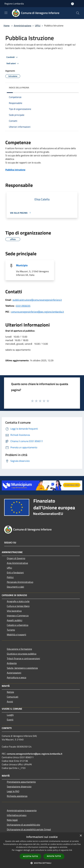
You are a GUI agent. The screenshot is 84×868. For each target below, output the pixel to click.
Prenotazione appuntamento (21, 782)
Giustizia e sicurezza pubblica (22, 654)
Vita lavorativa (14, 611)
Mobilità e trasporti (17, 635)
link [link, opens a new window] (71, 850)
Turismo (11, 630)
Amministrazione (23, 26)
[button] (42, 863)
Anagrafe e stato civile (18, 601)
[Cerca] (78, 13)
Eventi (10, 720)
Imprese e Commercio (18, 616)
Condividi (12, 57)
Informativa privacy (17, 815)
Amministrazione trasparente (22, 810)
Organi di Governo (16, 558)
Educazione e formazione (19, 649)
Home (7, 26)
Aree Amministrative (17, 563)
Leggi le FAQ (13, 791)
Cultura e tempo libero (18, 606)
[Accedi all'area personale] (72, 4)
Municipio (22, 265)
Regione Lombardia (14, 4)
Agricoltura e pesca (17, 677)
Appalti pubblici (15, 620)
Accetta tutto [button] (30, 856)
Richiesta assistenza (17, 796)
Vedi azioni (13, 64)
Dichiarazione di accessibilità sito (23, 825)
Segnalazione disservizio (19, 787)
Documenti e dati (15, 587)
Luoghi (10, 715)
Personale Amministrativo (20, 582)
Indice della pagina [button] (19, 87)
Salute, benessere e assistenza (22, 668)
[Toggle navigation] (6, 13)
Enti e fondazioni (15, 572)
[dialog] (42, 850)
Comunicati (13, 697)
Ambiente (12, 663)
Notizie (10, 692)
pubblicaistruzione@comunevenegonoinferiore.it (37, 300)
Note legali (12, 820)
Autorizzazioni (14, 673)
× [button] (81, 836)
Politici (10, 577)
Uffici (38, 26)
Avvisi (10, 701)
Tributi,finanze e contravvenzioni (23, 658)
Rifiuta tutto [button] (54, 856)
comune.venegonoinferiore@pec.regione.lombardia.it (37, 312)
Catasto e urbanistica (18, 625)
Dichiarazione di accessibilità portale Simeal (29, 829)
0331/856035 (23, 306)
